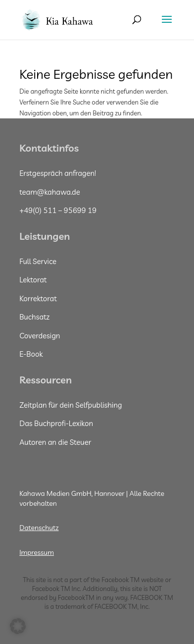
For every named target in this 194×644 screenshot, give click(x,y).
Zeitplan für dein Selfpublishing (71, 405)
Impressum (37, 552)
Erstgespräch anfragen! (58, 173)
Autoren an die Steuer (55, 442)
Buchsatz (34, 317)
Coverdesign (40, 336)
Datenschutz (39, 528)
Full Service (38, 261)
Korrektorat (38, 298)
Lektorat (33, 280)
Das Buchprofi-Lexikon (56, 423)
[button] (18, 626)
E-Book (31, 354)
